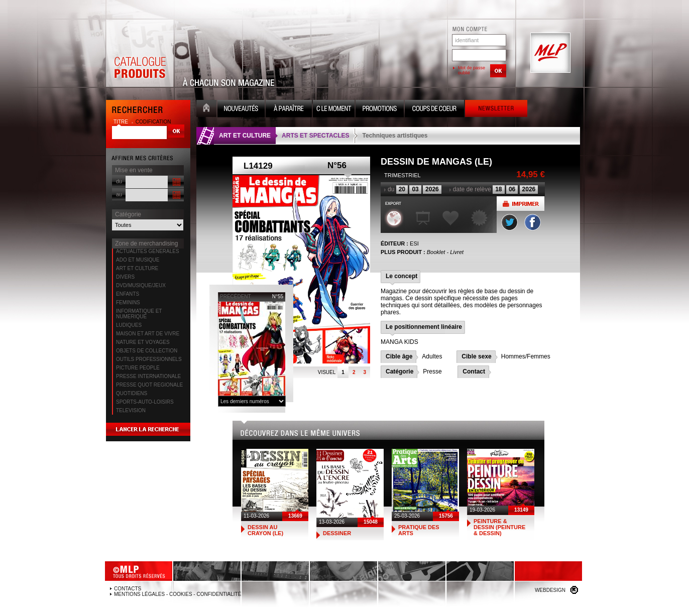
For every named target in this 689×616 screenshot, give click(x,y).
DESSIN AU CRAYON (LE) (265, 530)
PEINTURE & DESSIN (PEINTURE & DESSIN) (499, 527)
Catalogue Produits (140, 53)
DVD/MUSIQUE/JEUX (141, 285)
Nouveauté (241, 110)
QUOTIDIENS (132, 393)
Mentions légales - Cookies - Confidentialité (178, 594)
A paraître (289, 110)
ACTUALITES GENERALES (148, 251)
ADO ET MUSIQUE (138, 260)
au (119, 194)
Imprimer (521, 204)
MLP (549, 53)
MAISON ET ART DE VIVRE (148, 334)
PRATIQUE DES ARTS (419, 530)
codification (153, 122)
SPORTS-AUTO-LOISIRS (145, 402)
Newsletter (496, 110)
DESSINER (337, 533)
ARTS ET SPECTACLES (315, 136)
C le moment (334, 110)
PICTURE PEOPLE (138, 368)
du (119, 181)
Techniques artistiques (395, 136)
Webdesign (550, 590)
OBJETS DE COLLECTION (147, 351)
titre (122, 122)
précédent (236, 296)
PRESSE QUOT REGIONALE (149, 385)
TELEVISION (131, 410)
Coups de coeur (434, 110)
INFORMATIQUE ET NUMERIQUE (139, 314)
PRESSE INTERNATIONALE (148, 376)
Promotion (380, 110)
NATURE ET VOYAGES (143, 342)
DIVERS (125, 277)
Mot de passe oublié (472, 70)
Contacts (128, 589)
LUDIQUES (129, 325)
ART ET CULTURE (137, 268)
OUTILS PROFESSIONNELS (149, 359)
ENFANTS (128, 294)
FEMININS (128, 302)
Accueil (206, 110)
